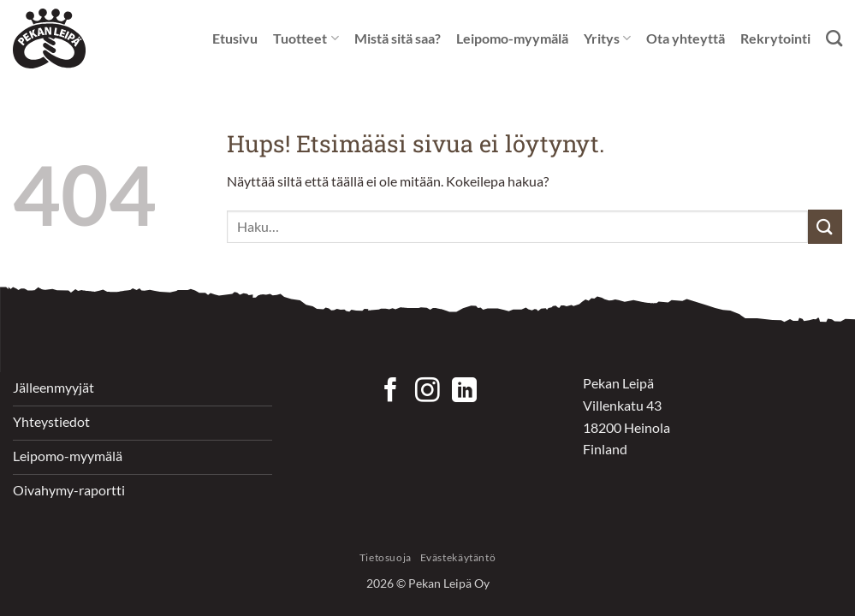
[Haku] (834, 38)
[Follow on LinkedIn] (464, 392)
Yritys (607, 38)
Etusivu (235, 38)
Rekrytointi (775, 38)
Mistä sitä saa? (398, 38)
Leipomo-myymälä (512, 38)
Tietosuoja (386, 557)
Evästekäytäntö (458, 557)
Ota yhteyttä (686, 38)
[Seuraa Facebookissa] (391, 392)
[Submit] (825, 226)
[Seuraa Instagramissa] (427, 392)
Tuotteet (306, 38)
